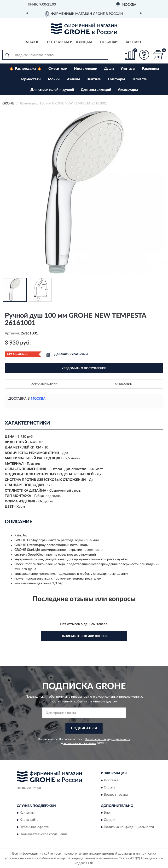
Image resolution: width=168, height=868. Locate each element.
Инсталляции (86, 69)
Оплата (110, 788)
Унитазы (128, 69)
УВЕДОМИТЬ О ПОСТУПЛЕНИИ (84, 368)
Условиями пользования (80, 743)
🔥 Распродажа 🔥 (26, 69)
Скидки (110, 820)
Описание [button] (124, 384)
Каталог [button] (31, 42)
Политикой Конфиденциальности (108, 739)
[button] (144, 55)
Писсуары (116, 79)
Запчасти (139, 79)
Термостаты (31, 79)
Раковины (150, 69)
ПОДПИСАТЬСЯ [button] (84, 728)
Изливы (73, 79)
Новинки (109, 42)
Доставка (111, 780)
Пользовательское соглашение (44, 834)
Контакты (135, 42)
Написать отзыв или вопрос (84, 636)
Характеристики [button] (44, 384)
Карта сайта (29, 820)
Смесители (58, 69)
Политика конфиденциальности (129, 827)
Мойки (54, 79)
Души (109, 69)
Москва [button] (38, 399)
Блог (107, 813)
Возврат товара (116, 795)
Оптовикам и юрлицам (70, 42)
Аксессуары (128, 90)
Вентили (94, 79)
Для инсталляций (96, 90)
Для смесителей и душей (52, 90)
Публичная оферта (34, 827)
